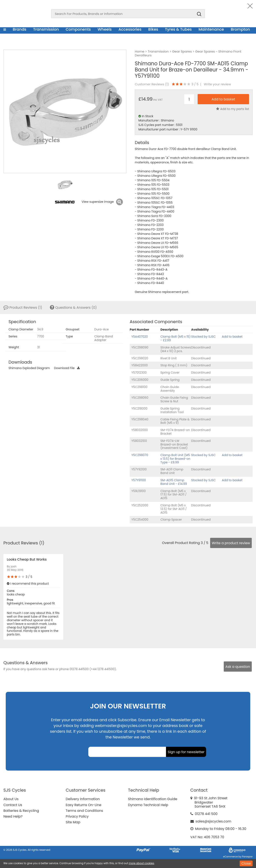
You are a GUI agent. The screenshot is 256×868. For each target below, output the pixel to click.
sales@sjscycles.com (213, 821)
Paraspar (247, 857)
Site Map (73, 822)
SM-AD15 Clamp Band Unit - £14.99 (174, 482)
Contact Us (13, 805)
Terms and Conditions (84, 811)
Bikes (153, 29)
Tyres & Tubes (178, 29)
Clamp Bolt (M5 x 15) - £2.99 (176, 338)
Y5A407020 (140, 337)
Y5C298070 (140, 455)
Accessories (130, 29)
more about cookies (141, 863)
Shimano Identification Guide (153, 799)
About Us (11, 799)
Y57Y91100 (139, 480)
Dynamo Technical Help (148, 805)
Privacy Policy (77, 816)
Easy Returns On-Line (84, 805)
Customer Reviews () (152, 84)
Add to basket (232, 337)
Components (78, 29)
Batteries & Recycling (21, 811)
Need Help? (13, 816)
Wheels (105, 29)
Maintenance (211, 29)
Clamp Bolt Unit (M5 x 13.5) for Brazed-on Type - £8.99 (175, 459)
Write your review (217, 84)
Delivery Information (83, 799)
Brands (20, 29)
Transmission (46, 29)
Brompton (240, 29)
